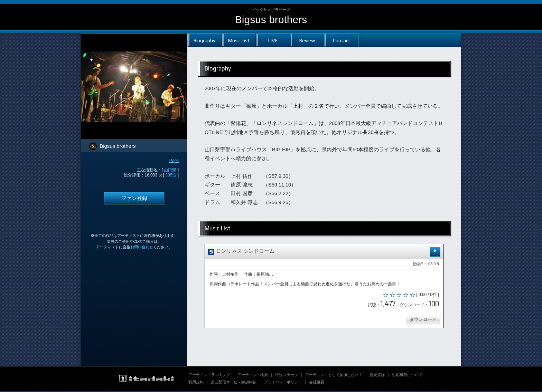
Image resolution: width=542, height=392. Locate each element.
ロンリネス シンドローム (324, 252)
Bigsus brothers (271, 20)
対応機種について (407, 376)
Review (307, 40)
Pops (174, 161)
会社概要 (317, 383)
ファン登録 (134, 198)
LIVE (273, 40)
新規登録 (377, 376)
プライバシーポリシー (283, 383)
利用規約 (196, 383)
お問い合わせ (142, 247)
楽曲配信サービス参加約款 (234, 383)
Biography (204, 40)
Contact (342, 40)
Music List (239, 40)
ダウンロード (422, 320)
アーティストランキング (209, 376)
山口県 (170, 170)
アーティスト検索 (253, 376)
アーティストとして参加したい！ (334, 376)
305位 (171, 175)
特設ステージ (287, 376)
